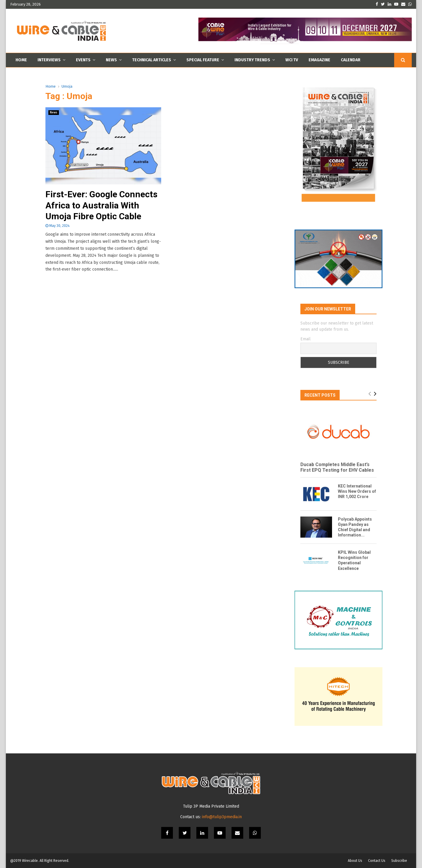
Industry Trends (252, 60)
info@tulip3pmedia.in (222, 817)
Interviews (49, 60)
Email (306, 339)
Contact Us (377, 861)
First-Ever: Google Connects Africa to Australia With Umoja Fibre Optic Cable (101, 205)
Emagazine (319, 60)
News (111, 60)
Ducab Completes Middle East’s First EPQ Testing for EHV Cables (338, 467)
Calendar (351, 60)
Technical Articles (152, 60)
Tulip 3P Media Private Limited (211, 806)
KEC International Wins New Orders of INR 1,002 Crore (357, 491)
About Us (355, 861)
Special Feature (203, 60)
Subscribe (399, 861)
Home (21, 60)
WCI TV (292, 60)
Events (83, 60)
